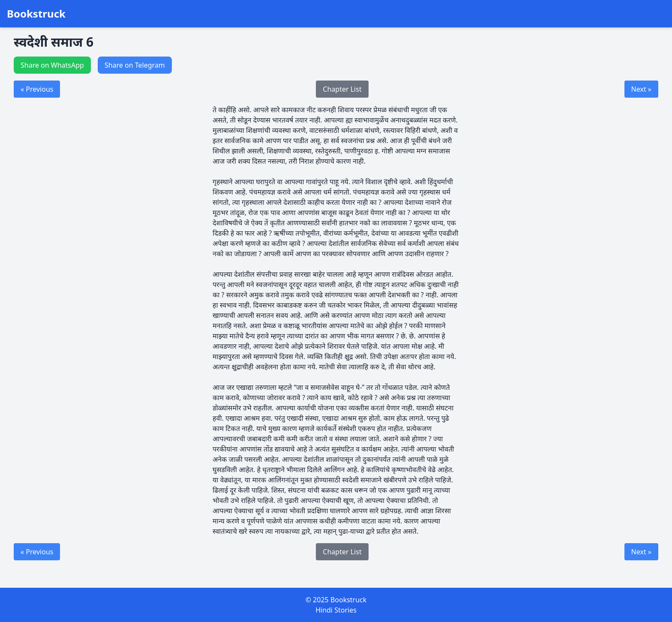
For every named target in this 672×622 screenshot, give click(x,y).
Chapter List (342, 89)
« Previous (37, 89)
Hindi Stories (336, 610)
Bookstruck (36, 14)
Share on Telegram (135, 65)
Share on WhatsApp (52, 65)
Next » (641, 89)
